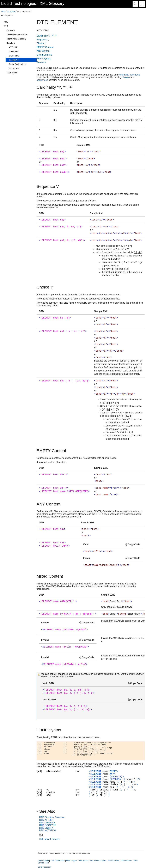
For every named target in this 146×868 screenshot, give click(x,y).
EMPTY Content (45, 47)
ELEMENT (14, 60)
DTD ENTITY (46, 828)
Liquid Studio (43, 861)
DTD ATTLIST (46, 820)
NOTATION (14, 68)
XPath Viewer (126, 861)
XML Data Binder (58, 861)
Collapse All (8, 16)
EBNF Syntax (44, 59)
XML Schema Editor (98, 861)
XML (6, 22)
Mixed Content (44, 55)
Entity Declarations (18, 64)
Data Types (12, 73)
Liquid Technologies (19, 3)
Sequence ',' (43, 40)
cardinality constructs (129, 75)
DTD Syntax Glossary (16, 39)
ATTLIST (13, 47)
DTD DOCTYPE (48, 825)
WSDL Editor (114, 861)
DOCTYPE (14, 56)
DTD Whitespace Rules (17, 35)
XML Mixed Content (49, 839)
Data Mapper (72, 861)
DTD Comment (47, 823)
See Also (41, 62)
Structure (11, 11)
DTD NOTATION (48, 830)
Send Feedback (44, 867)
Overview (11, 30)
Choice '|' (41, 43)
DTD (3, 11)
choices (126, 77)
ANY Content (43, 51)
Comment (14, 51)
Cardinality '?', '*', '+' (47, 36)
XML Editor (84, 861)
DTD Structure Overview (52, 817)
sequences (42, 80)
